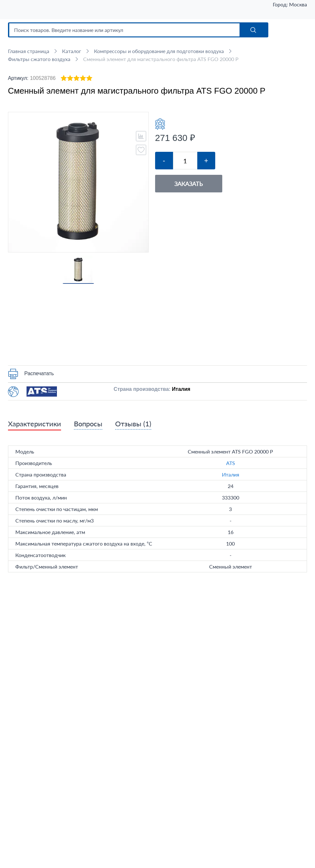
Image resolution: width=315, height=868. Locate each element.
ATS (231, 463)
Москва (298, 4)
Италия (231, 474)
